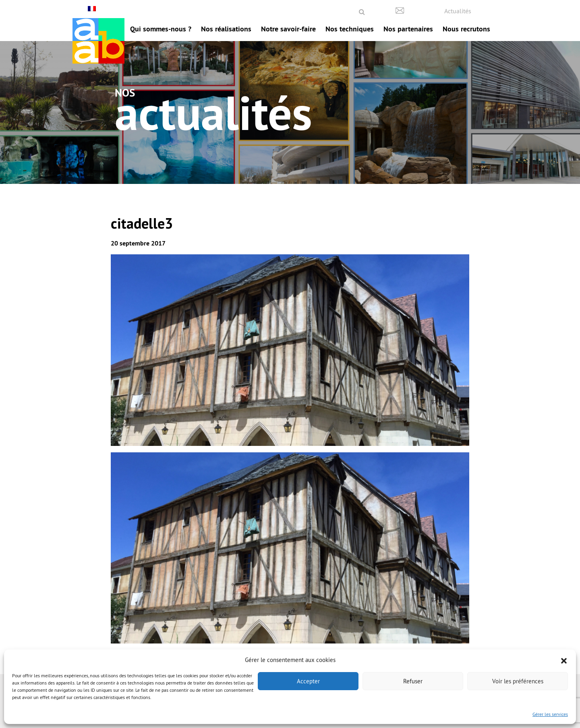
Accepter (308, 681)
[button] (564, 660)
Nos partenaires (408, 29)
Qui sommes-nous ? (161, 29)
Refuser (413, 681)
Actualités (458, 11)
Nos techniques (350, 29)
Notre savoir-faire (288, 29)
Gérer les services (550, 714)
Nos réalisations (226, 29)
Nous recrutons (466, 29)
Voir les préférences (518, 681)
